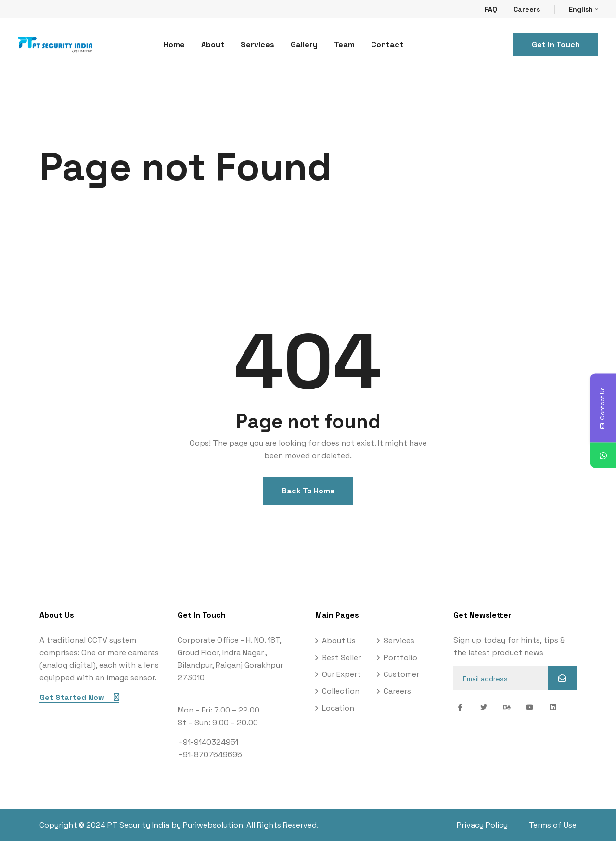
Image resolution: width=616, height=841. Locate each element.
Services (257, 45)
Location (338, 708)
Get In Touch (556, 45)
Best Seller (341, 657)
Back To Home (308, 491)
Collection (341, 691)
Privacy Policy (482, 825)
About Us (339, 640)
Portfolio (400, 657)
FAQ (491, 9)
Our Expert (341, 674)
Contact (387, 45)
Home (174, 45)
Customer (401, 674)
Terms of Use (553, 825)
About (213, 45)
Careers (527, 9)
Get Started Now (79, 697)
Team (344, 45)
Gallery (304, 45)
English (584, 9)
